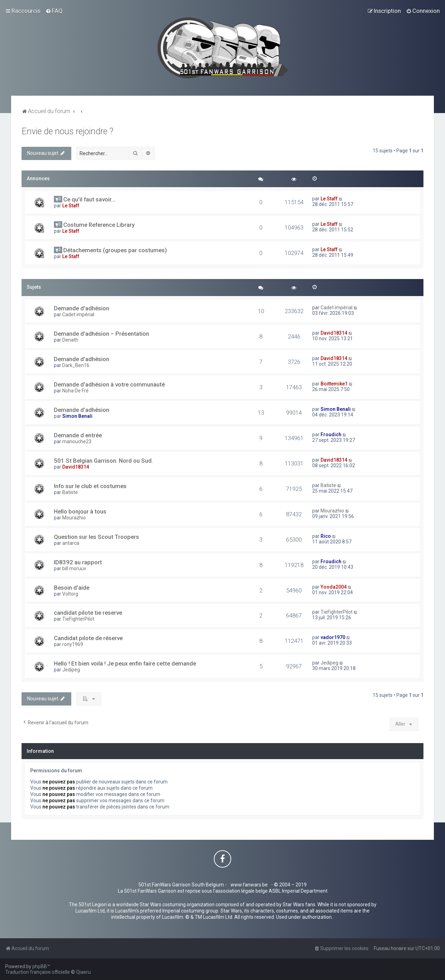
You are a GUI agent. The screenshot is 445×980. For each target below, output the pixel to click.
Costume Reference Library (99, 225)
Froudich (331, 435)
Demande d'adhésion (82, 308)
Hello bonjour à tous (80, 511)
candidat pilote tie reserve (88, 613)
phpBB (40, 966)
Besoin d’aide (72, 588)
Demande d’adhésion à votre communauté (109, 384)
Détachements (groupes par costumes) (115, 250)
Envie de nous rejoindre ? (67, 131)
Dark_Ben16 (76, 365)
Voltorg (70, 594)
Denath (70, 340)
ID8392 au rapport (78, 562)
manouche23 (77, 441)
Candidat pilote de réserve (88, 638)
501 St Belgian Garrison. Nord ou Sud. (103, 461)
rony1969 (73, 644)
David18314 (334, 333)
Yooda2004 (334, 587)
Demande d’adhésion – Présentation (102, 334)
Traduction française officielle (38, 972)
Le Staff (71, 206)
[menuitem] (54, 11)
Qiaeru (83, 972)
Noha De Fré (75, 391)
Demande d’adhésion (82, 410)
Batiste (70, 492)
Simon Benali (77, 416)
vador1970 (333, 637)
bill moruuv (74, 568)
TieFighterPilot (78, 619)
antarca (71, 543)
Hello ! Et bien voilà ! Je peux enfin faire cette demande (125, 663)
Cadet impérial (78, 314)
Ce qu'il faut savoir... (89, 199)
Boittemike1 (334, 384)
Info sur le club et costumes (90, 486)
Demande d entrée (78, 435)
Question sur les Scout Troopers (96, 537)
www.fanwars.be (249, 885)
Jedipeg (71, 670)
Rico (326, 536)
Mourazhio (74, 518)
